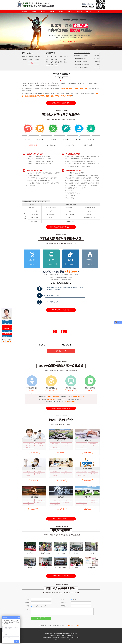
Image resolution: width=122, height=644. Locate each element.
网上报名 (98, 11)
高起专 (30, 59)
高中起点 (37, 56)
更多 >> (33, 63)
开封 (61, 59)
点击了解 (32, 391)
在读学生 (88, 11)
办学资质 (79, 11)
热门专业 (43, 11)
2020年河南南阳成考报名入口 (81, 61)
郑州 (47, 56)
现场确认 (40, 140)
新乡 (65, 62)
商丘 (52, 59)
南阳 (56, 56)
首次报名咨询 (33, 145)
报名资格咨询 (69, 145)
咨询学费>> (7, 328)
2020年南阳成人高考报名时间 (81, 67)
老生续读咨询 (51, 145)
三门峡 (48, 65)
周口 (47, 62)
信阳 (52, 62)
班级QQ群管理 (92, 568)
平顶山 (66, 56)
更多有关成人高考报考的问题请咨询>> (61, 227)
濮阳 (65, 59)
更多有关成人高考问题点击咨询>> (61, 103)
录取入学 (66, 140)
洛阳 (52, 56)
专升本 (37, 59)
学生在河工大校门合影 (61, 568)
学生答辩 (92, 553)
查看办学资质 (7, 331)
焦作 (56, 59)
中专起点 (31, 56)
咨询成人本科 (7, 323)
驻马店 (57, 62)
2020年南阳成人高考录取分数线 (81, 56)
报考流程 (52, 11)
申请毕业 (91, 140)
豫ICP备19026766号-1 (72, 640)
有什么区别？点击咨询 (70, 42)
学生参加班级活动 (30, 553)
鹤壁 (52, 65)
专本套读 (25, 59)
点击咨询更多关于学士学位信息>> (61, 310)
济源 (56, 65)
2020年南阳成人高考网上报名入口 (82, 53)
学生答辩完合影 (76, 568)
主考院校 (34, 11)
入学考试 (53, 140)
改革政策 (61, 11)
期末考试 (79, 140)
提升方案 (70, 11)
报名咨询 (28, 140)
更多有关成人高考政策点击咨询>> (61, 408)
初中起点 (25, 56)
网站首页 (25, 11)
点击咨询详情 (34, 452)
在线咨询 (32, 264)
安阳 (47, 59)
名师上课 (76, 553)
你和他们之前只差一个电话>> (61, 576)
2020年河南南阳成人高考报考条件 (82, 64)
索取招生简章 (88, 145)
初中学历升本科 (7, 336)
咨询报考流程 (7, 334)
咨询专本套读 (7, 326)
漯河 (61, 62)
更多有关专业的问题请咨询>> (61, 519)
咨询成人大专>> (7, 321)
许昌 (61, 56)
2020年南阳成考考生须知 (80, 59)
